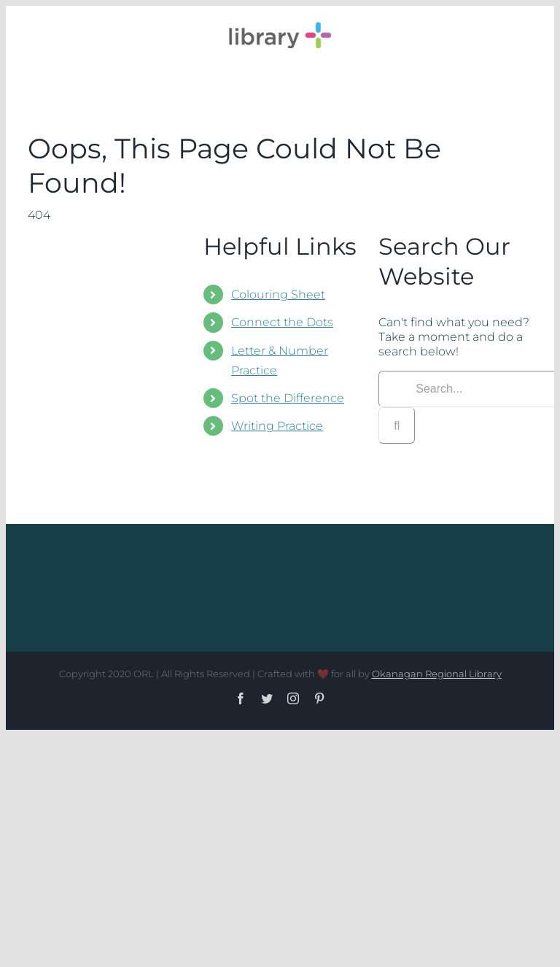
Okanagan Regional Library (437, 674)
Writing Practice (277, 426)
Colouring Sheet (278, 294)
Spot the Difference (288, 398)
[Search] (397, 425)
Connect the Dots (282, 322)
